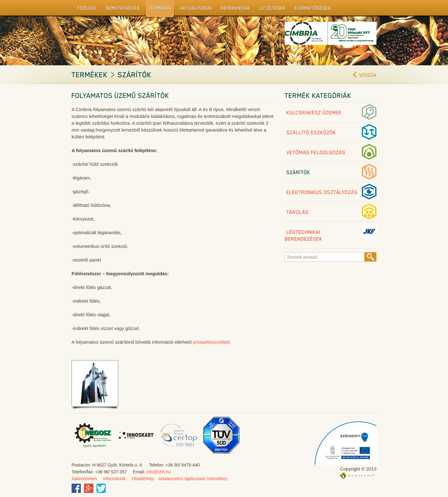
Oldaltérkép (143, 479)
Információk (114, 479)
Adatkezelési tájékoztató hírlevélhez (193, 479)
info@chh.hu (159, 472)
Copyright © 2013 (358, 469)
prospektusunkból (211, 342)
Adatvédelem (84, 479)
